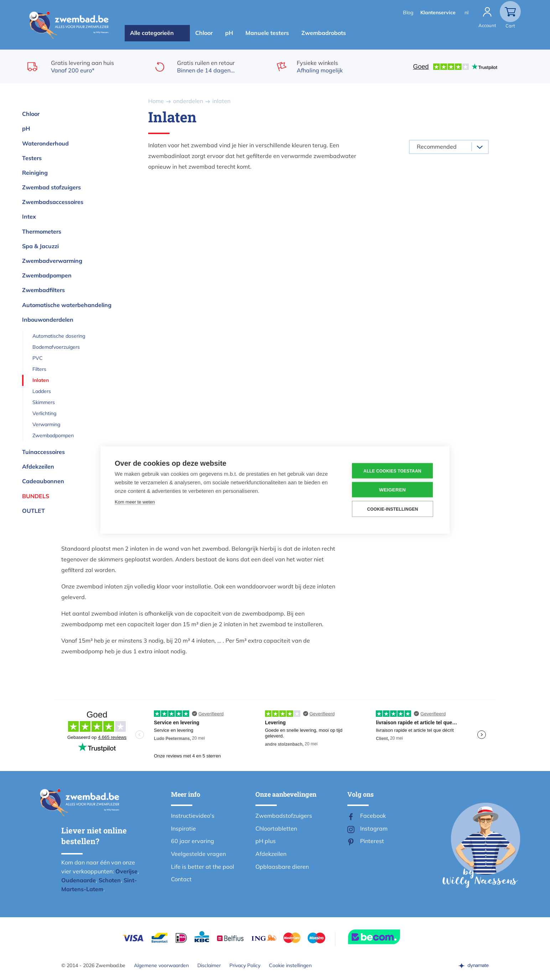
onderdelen (188, 101)
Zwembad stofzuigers (51, 187)
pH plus (266, 841)
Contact (181, 879)
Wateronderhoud (45, 143)
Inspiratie (183, 828)
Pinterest (372, 841)
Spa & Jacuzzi (40, 246)
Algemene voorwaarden (161, 965)
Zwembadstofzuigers (284, 816)
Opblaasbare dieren (282, 867)
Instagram (374, 828)
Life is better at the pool (203, 867)
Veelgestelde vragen (198, 854)
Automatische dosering (59, 336)
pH (229, 33)
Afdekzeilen (38, 466)
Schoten (110, 880)
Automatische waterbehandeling (67, 305)
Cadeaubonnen (43, 481)
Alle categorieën (152, 33)
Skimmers (44, 402)
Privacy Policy (245, 965)
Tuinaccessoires (43, 452)
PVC (38, 358)
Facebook (373, 816)
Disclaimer (209, 965)
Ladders (42, 391)
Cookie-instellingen (392, 509)
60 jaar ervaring (193, 841)
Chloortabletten (276, 828)
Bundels (36, 496)
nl (466, 12)
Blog (408, 12)
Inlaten (41, 380)
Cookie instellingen (290, 965)
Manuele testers (267, 33)
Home (156, 101)
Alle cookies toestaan (392, 471)
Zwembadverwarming (52, 261)
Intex (29, 216)
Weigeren (392, 490)
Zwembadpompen (47, 275)
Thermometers (42, 231)
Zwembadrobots (324, 33)
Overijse (126, 871)
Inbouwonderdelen (48, 320)
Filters (39, 369)
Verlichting (44, 413)
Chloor (204, 33)
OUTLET (33, 511)
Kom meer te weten (135, 502)
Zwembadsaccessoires (53, 202)
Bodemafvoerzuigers (56, 347)
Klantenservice (438, 12)
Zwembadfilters (43, 290)
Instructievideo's (193, 816)
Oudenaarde (79, 880)
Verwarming (46, 424)
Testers (32, 158)
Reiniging (35, 173)
